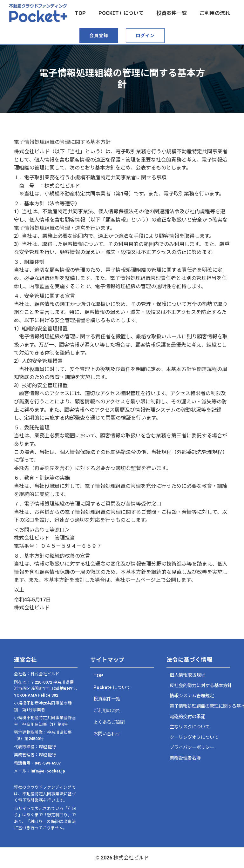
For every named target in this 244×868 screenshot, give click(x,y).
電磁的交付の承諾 (187, 717)
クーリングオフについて (194, 737)
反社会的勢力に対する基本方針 (198, 686)
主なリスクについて (190, 727)
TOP (98, 676)
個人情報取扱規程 (187, 675)
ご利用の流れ (215, 13)
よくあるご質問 (109, 722)
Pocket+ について (121, 13)
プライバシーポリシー (192, 748)
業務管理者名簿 (185, 758)
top (80, 13)
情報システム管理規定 (192, 696)
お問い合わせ (107, 734)
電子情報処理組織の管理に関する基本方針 (198, 706)
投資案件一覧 (172, 13)
